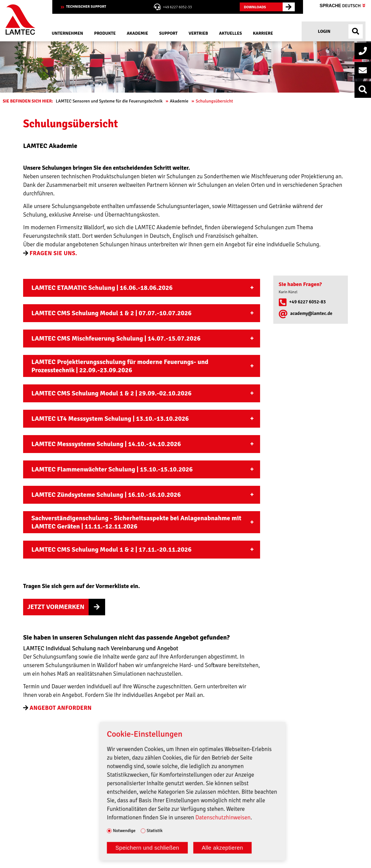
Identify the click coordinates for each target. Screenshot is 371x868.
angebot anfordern (61, 708)
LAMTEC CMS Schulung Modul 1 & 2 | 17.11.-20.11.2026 (111, 549)
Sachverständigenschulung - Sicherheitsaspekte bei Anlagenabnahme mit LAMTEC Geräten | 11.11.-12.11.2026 (136, 522)
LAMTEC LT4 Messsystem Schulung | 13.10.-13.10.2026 (110, 419)
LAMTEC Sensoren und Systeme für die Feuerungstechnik (110, 101)
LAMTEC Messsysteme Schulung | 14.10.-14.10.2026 (106, 444)
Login (324, 31)
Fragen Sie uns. (54, 253)
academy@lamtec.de (311, 313)
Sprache (342, 6)
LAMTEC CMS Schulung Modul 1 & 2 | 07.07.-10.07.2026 (111, 313)
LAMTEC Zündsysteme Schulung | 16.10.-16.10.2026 (106, 495)
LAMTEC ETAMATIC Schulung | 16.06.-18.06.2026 (102, 288)
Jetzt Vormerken (56, 607)
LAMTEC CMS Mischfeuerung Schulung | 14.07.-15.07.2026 (116, 338)
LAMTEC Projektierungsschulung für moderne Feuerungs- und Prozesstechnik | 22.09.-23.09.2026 (120, 366)
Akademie (180, 101)
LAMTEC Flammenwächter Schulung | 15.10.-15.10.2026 (112, 469)
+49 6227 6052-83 (308, 302)
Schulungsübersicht (215, 101)
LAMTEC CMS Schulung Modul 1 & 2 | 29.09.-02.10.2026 (111, 393)
